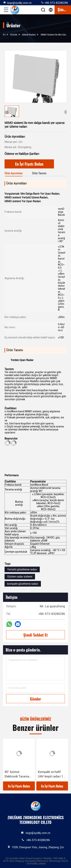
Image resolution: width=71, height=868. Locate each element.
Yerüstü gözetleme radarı (22, 569)
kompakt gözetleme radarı (23, 584)
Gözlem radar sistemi (20, 577)
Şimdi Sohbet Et (35, 635)
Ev (4, 35)
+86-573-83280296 (54, 3)
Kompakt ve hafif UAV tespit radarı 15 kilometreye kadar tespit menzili (51, 774)
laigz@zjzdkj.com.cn (17, 3)
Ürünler (14, 35)
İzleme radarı (29, 35)
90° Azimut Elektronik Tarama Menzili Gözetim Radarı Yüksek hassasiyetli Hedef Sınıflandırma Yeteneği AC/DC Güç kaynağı (18, 774)
